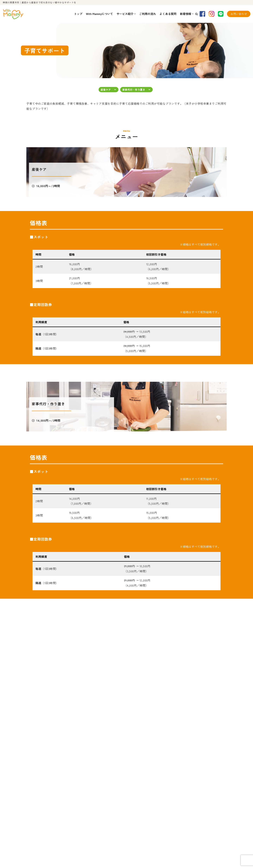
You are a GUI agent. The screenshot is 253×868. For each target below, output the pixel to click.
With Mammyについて (99, 14)
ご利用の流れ (148, 14)
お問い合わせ (239, 14)
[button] (197, 14)
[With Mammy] (13, 14)
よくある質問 (168, 14)
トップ (78, 14)
